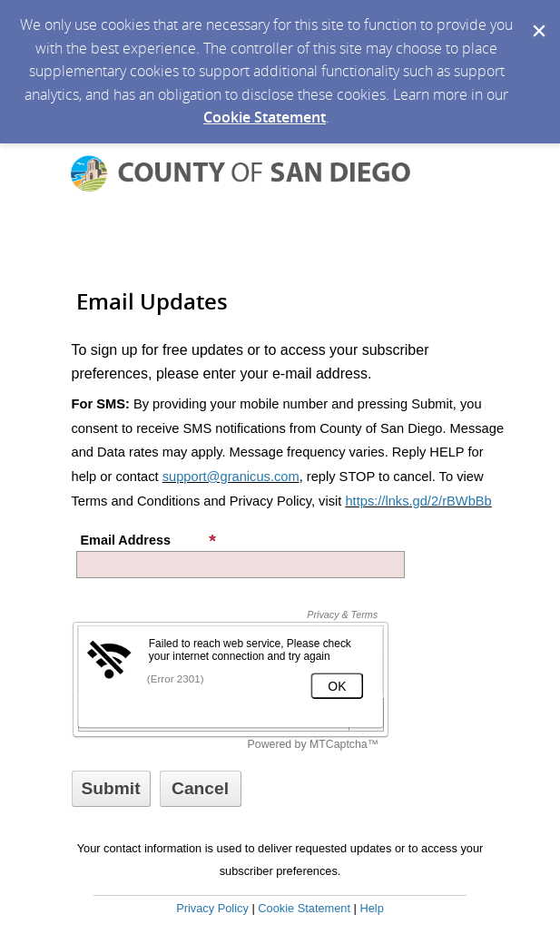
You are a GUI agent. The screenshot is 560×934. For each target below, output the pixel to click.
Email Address (149, 540)
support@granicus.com (231, 477)
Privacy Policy (212, 908)
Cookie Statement (265, 117)
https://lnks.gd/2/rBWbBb (418, 501)
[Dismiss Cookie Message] (537, 17)
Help (371, 908)
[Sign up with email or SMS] (111, 789)
